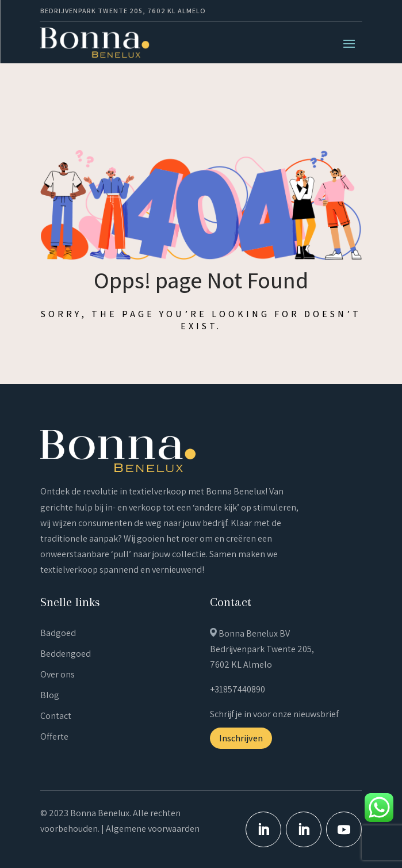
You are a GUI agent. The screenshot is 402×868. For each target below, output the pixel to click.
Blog (50, 695)
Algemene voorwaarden (153, 829)
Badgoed (58, 633)
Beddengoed (66, 654)
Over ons (58, 674)
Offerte (54, 736)
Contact (56, 716)
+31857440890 (238, 689)
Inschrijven (241, 738)
